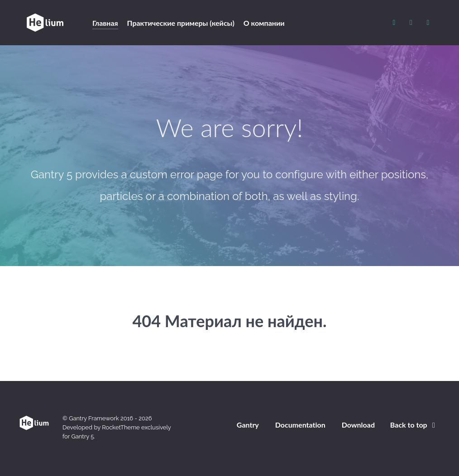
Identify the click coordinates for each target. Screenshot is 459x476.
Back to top (414, 425)
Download (358, 425)
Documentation (300, 425)
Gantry (248, 425)
